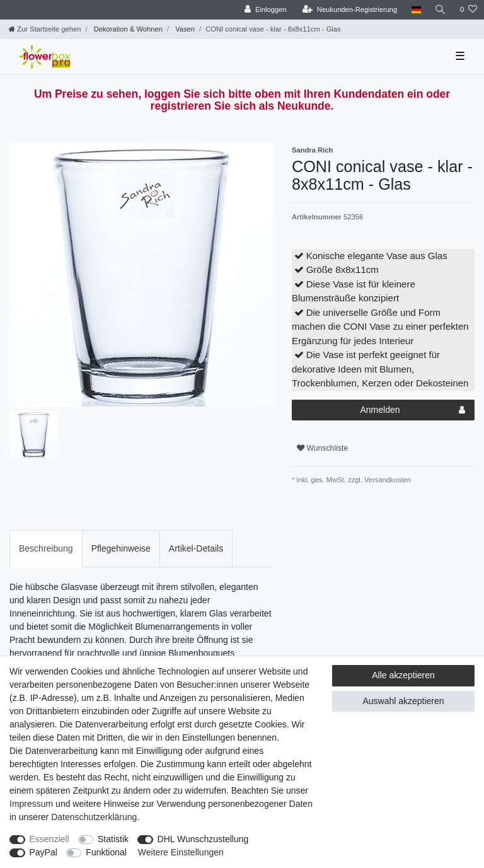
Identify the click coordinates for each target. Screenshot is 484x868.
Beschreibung (46, 548)
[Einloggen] (266, 10)
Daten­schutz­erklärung (94, 817)
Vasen (184, 29)
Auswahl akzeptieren (403, 701)
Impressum (31, 804)
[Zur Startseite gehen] (45, 29)
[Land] (416, 10)
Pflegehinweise (121, 548)
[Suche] (441, 10)
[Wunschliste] (469, 10)
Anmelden (412, 410)
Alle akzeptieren (403, 675)
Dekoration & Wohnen (127, 29)
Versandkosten (387, 480)
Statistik (113, 839)
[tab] (46, 549)
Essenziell (49, 839)
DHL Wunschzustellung (203, 839)
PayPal (43, 852)
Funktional (106, 852)
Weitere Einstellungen (181, 852)
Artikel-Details (196, 548)
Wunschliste (322, 448)
